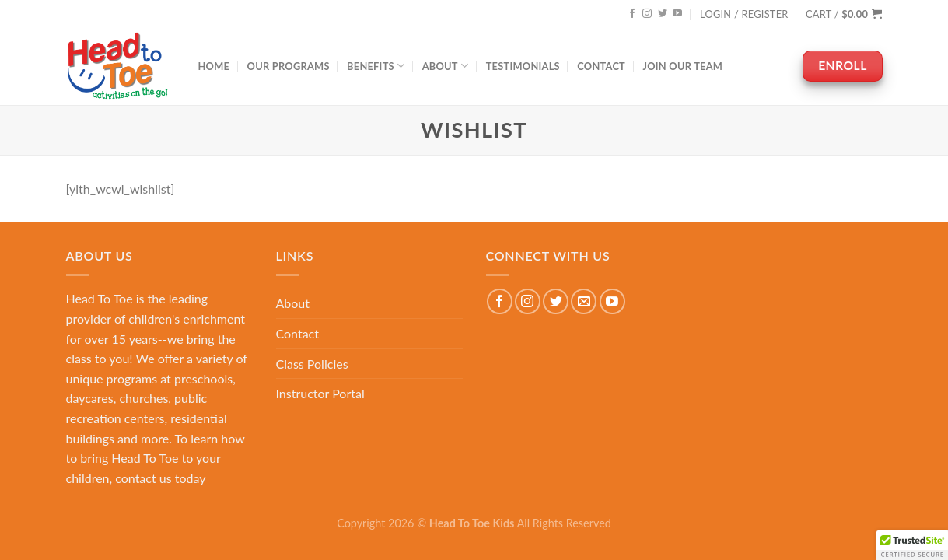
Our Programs (289, 66)
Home (214, 66)
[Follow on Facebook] (632, 14)
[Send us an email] (584, 301)
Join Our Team (682, 66)
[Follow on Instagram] (647, 14)
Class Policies (312, 364)
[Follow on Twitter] (663, 14)
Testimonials (523, 66)
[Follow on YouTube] (677, 14)
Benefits (376, 66)
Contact (601, 66)
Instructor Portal (320, 393)
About (446, 66)
